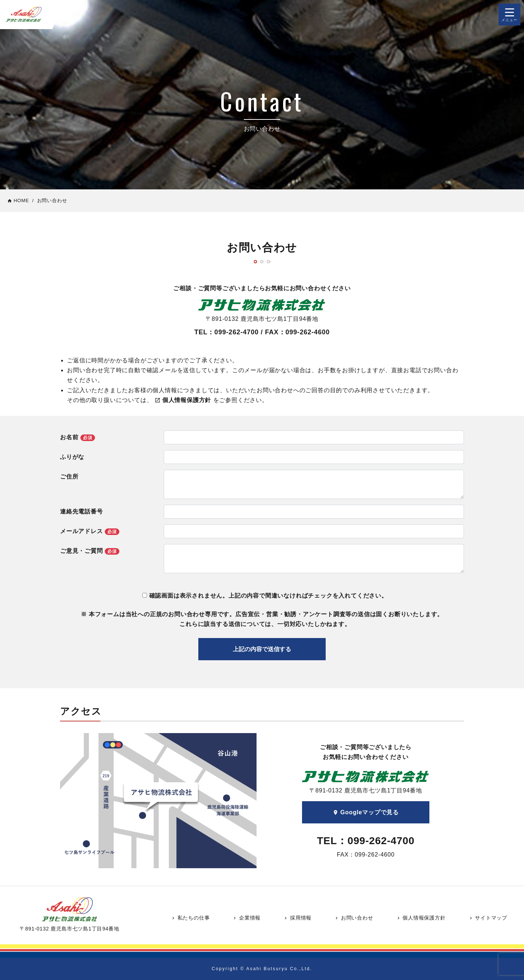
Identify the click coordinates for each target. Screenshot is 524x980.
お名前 (78, 438)
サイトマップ (488, 918)
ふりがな (72, 457)
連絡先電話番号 (82, 511)
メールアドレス (90, 532)
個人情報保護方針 (421, 918)
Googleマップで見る (366, 812)
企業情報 (246, 918)
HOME (18, 200)
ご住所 (69, 477)
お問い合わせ (354, 918)
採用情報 (297, 918)
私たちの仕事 (190, 918)
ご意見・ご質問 (90, 551)
